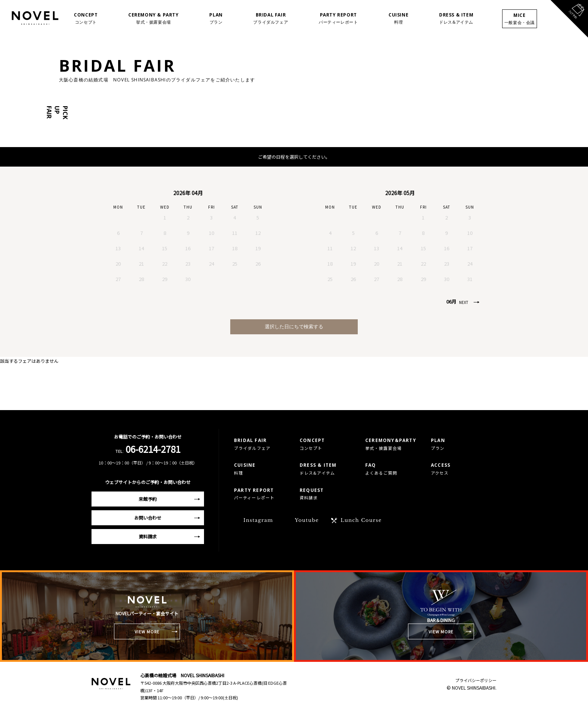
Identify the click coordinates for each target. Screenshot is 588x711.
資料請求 (148, 536)
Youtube (307, 520)
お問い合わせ (148, 518)
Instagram (258, 520)
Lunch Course (361, 520)
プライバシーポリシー (476, 680)
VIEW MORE (147, 631)
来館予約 (148, 499)
